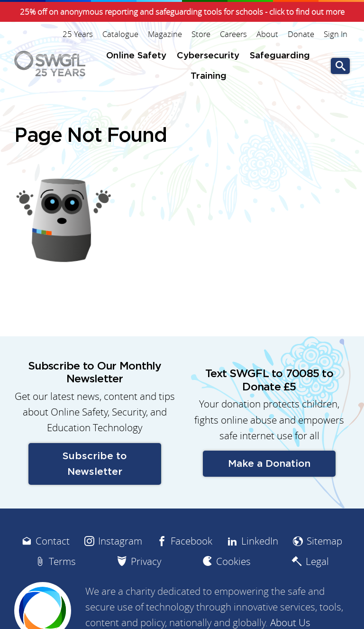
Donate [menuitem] (301, 34)
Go (340, 66)
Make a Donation (269, 464)
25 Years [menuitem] (78, 34)
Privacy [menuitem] (146, 561)
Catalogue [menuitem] (120, 34)
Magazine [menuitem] (165, 34)
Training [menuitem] (209, 76)
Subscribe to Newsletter (95, 464)
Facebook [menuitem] (191, 541)
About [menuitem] (267, 34)
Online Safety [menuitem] (136, 56)
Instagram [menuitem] (120, 541)
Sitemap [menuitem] (324, 541)
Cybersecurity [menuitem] (208, 56)
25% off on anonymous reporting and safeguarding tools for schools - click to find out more (182, 12)
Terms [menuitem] (62, 561)
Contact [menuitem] (53, 541)
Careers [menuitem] (233, 34)
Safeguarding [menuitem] (280, 56)
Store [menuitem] (201, 34)
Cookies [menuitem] (233, 561)
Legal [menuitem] (317, 561)
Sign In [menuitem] (336, 34)
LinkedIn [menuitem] (260, 541)
